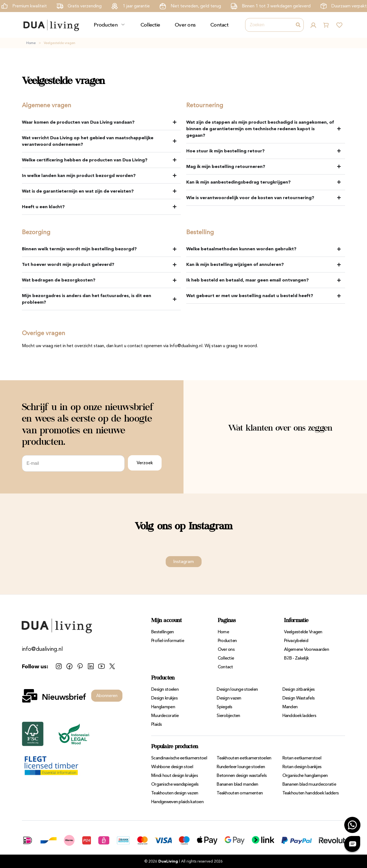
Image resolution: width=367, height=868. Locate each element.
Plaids (157, 724)
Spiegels (224, 707)
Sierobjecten (228, 715)
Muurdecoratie (165, 715)
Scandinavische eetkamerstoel (179, 758)
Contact (219, 25)
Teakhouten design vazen (175, 793)
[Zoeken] (298, 25)
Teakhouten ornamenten (240, 793)
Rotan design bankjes (302, 767)
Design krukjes (164, 698)
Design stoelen (165, 689)
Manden (290, 707)
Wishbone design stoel (172, 767)
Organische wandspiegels (175, 784)
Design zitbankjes (299, 689)
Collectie (150, 25)
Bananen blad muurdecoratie (309, 784)
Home (31, 43)
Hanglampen (163, 707)
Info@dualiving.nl (186, 346)
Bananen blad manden (237, 784)
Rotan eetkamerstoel (302, 758)
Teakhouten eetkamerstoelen (244, 758)
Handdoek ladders (299, 715)
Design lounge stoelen (237, 689)
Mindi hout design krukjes (174, 775)
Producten (106, 25)
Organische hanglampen (305, 775)
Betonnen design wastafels (242, 775)
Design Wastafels (298, 698)
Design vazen (229, 698)
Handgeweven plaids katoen (177, 802)
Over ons (185, 25)
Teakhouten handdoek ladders (311, 793)
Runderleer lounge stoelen (241, 767)
